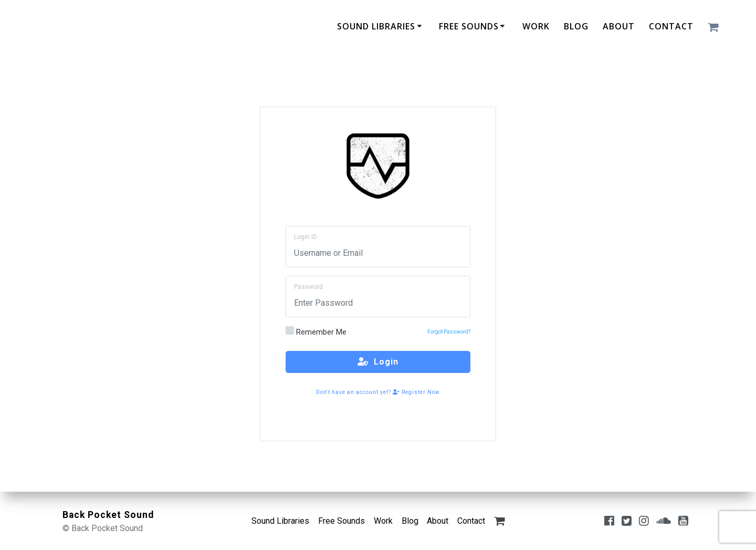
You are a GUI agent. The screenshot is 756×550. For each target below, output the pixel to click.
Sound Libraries (376, 26)
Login (378, 362)
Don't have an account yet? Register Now (378, 392)
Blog (576, 26)
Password (308, 287)
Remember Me (316, 331)
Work (536, 26)
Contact (671, 26)
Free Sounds (469, 26)
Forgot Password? (449, 332)
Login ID (306, 237)
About (619, 26)
